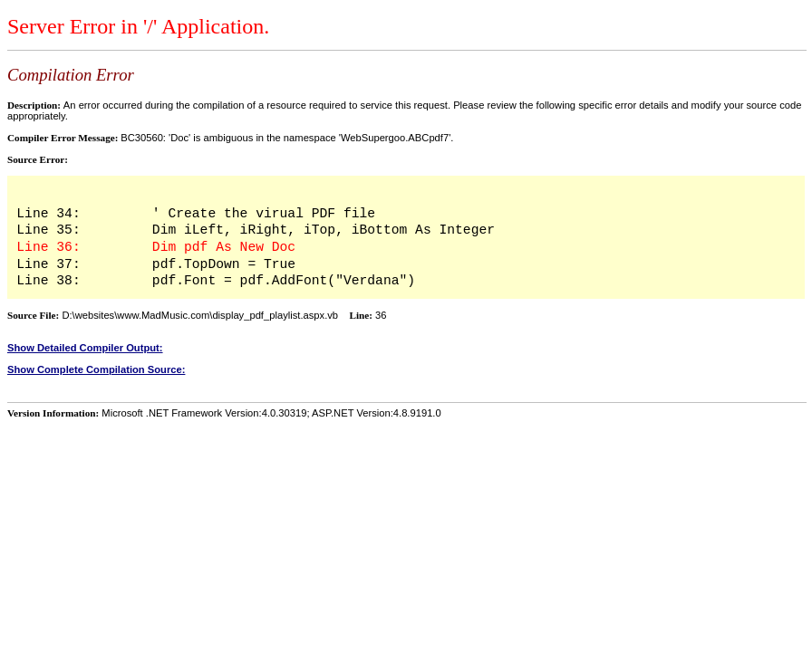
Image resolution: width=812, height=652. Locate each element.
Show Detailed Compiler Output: (85, 348)
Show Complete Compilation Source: (96, 369)
